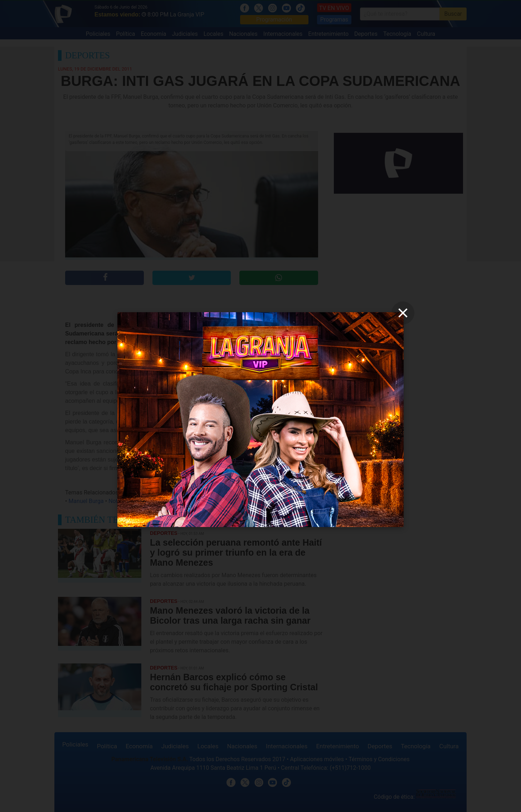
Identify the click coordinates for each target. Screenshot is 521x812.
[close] (403, 313)
